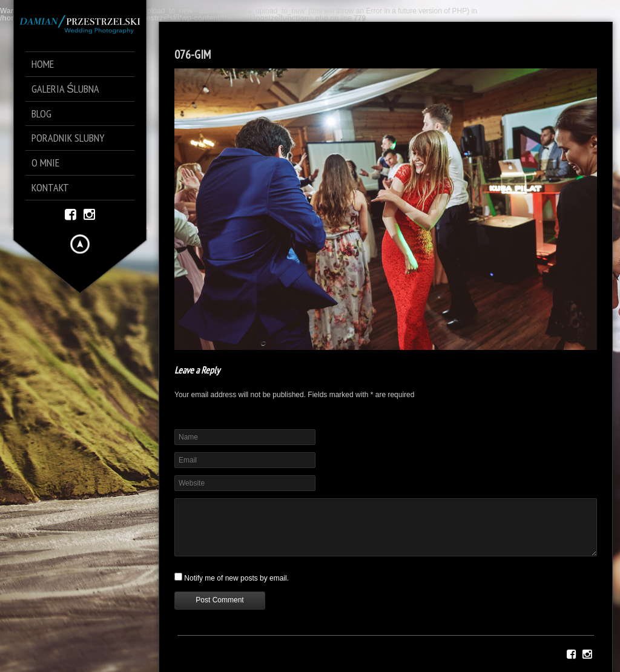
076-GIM (193, 54)
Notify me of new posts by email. (236, 578)
